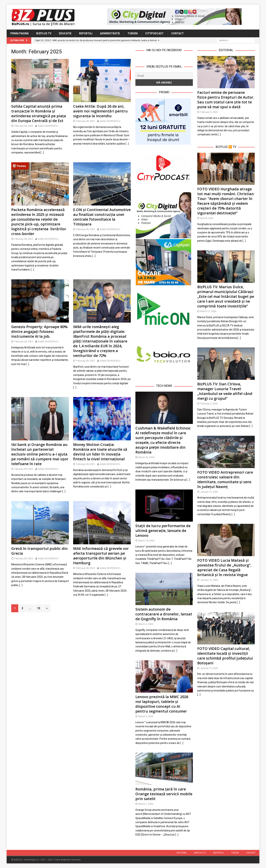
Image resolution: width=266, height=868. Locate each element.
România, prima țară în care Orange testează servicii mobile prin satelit (164, 794)
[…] (42, 153)
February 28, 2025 (24, 126)
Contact (178, 33)
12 (39, 608)
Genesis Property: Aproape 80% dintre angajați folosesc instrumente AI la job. (39, 332)
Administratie (110, 33)
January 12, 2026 (209, 580)
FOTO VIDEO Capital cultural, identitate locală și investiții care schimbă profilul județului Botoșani (225, 656)
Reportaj (86, 33)
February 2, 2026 (209, 404)
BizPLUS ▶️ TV (226, 147)
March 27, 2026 (208, 311)
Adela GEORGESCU (48, 126)
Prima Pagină (19, 33)
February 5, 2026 (209, 112)
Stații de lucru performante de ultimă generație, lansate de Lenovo (163, 531)
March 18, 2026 (146, 541)
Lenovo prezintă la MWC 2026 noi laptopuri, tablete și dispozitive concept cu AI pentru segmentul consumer (162, 704)
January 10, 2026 (209, 668)
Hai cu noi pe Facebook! (164, 50)
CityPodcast (154, 33)
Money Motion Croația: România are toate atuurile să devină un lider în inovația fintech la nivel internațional (100, 452)
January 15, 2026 (209, 492)
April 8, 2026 (207, 218)
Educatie (65, 33)
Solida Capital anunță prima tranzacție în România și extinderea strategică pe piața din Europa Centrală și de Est (39, 113)
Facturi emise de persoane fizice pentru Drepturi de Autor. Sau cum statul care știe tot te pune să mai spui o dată (226, 100)
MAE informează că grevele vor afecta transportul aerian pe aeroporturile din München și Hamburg (101, 556)
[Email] (164, 76)
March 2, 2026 (146, 804)
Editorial (182, 853)
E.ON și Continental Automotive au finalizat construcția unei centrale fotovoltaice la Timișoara (102, 217)
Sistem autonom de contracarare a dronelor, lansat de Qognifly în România (164, 614)
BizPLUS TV (44, 33)
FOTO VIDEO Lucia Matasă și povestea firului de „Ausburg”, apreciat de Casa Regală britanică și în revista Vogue (224, 567)
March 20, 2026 (146, 457)
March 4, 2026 (146, 624)
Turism (133, 33)
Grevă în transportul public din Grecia (39, 551)
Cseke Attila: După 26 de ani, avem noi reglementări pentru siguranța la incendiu (100, 111)
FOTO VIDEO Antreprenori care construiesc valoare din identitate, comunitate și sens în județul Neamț (225, 479)
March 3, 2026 (146, 716)
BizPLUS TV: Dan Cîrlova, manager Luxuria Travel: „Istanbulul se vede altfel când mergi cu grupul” (225, 391)
